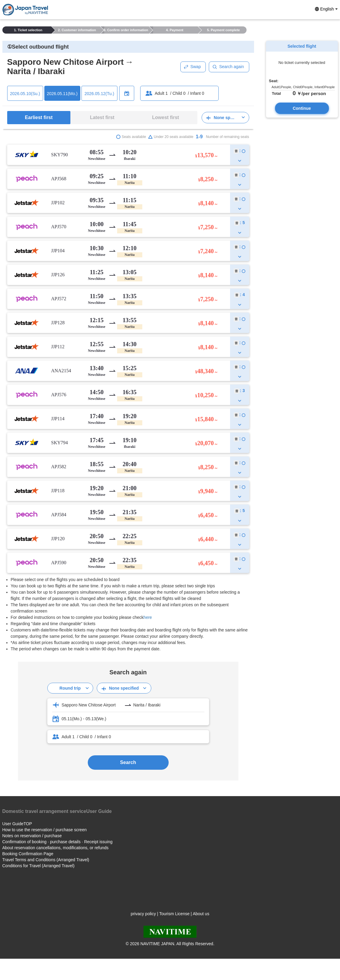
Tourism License (174, 914)
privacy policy (143, 914)
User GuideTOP (17, 824)
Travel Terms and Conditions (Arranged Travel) (46, 860)
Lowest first (166, 117)
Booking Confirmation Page (28, 854)
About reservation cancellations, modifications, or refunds (56, 848)
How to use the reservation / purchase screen (45, 830)
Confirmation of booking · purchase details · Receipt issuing (58, 842)
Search (128, 762)
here (148, 617)
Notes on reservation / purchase (32, 836)
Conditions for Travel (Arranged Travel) (38, 866)
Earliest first (39, 117)
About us (201, 914)
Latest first (102, 117)
